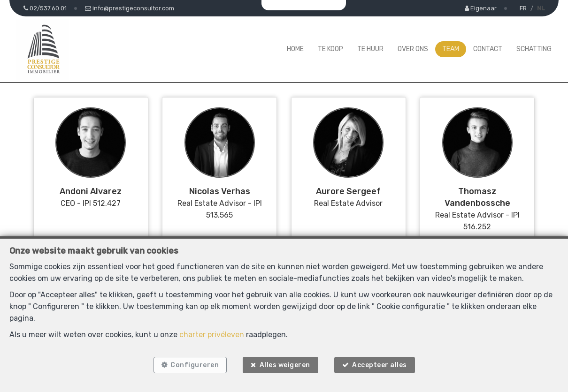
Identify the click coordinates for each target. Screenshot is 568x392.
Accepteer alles (380, 365)
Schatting (534, 49)
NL (541, 8)
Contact (488, 49)
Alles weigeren (285, 365)
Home (295, 49)
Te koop (330, 49)
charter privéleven (212, 335)
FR (523, 8)
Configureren (195, 365)
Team (451, 49)
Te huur (370, 49)
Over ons (413, 49)
